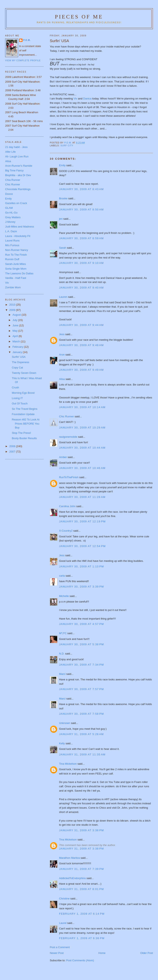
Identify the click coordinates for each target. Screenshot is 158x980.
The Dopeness (20, 362)
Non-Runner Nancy (17, 250)
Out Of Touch (20, 403)
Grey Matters (13, 217)
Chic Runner (66, 416)
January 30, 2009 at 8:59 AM (81, 238)
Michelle (64, 596)
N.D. (62, 654)
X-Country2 (66, 531)
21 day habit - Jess (16, 147)
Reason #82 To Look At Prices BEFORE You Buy (26, 424)
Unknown (65, 723)
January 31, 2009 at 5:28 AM (81, 734)
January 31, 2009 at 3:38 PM (81, 830)
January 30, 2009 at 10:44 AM (82, 448)
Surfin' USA (19, 357)
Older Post (147, 953)
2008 (13, 446)
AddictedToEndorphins (72, 878)
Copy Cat (17, 368)
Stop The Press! (21, 433)
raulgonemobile (68, 437)
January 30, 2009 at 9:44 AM (81, 325)
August (17, 315)
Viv (76, 99)
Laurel (63, 923)
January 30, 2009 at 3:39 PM (81, 587)
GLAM (9, 208)
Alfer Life (10, 152)
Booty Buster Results (24, 438)
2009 (13, 310)
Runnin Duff (12, 259)
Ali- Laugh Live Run (17, 156)
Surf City (67, 146)
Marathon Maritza (69, 858)
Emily (62, 165)
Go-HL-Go (11, 213)
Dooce (9, 194)
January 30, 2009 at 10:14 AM (82, 407)
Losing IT (17, 398)
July (15, 320)
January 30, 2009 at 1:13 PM (81, 566)
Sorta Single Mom (16, 269)
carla (62, 576)
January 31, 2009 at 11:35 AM (82, 754)
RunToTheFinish (69, 477)
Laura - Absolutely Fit (18, 236)
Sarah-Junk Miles (15, 264)
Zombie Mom (13, 287)
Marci (62, 674)
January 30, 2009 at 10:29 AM (82, 428)
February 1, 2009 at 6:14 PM (82, 914)
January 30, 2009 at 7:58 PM (81, 714)
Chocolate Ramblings (18, 189)
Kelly (62, 743)
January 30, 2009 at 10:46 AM (82, 468)
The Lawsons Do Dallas (19, 273)
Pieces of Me (79, 17)
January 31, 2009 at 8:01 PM (81, 889)
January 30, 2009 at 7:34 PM (81, 665)
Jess (62, 334)
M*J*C (63, 633)
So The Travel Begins (24, 409)
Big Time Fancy (14, 170)
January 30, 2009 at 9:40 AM (81, 288)
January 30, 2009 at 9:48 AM (81, 345)
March (17, 341)
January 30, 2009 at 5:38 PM (81, 644)
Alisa (62, 379)
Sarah (63, 248)
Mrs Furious (12, 245)
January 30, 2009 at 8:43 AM (81, 189)
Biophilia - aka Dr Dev (18, 175)
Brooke (63, 198)
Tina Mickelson (68, 764)
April (16, 336)
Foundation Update (23, 414)
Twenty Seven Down (24, 373)
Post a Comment (60, 947)
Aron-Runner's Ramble (19, 166)
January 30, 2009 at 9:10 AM (81, 263)
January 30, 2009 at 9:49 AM (81, 370)
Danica (88, 99)
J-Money (10, 222)
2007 (13, 452)
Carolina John (67, 506)
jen (61, 219)
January (18, 352)
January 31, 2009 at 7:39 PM (81, 869)
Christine (64, 899)
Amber (63, 457)
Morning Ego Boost (23, 393)
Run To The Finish (16, 255)
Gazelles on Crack (16, 203)
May (15, 331)
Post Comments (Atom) (80, 960)
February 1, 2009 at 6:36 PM (82, 938)
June (16, 325)
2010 (13, 305)
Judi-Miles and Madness (20, 227)
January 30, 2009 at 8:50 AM (81, 210)
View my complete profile (23, 61)
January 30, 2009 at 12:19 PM (82, 521)
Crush (15, 387)
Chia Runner (13, 180)
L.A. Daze (11, 231)
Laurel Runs (12, 241)
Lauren (63, 297)
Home (102, 953)
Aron (62, 355)
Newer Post (57, 953)
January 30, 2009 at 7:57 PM (81, 689)
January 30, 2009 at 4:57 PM (81, 624)
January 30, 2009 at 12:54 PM (82, 546)
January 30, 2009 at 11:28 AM (82, 497)
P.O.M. (27, 40)
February (18, 347)
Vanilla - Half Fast (16, 278)
